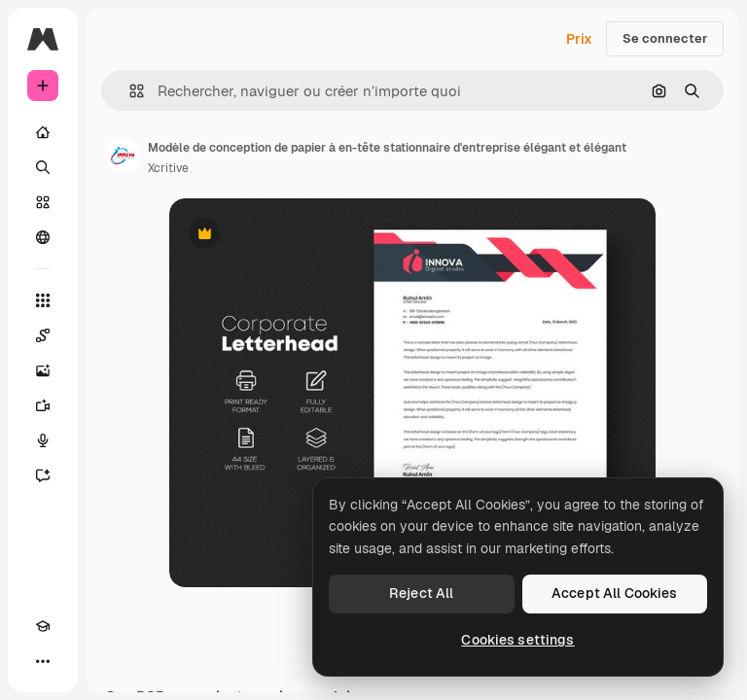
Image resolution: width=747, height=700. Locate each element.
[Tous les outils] (43, 300)
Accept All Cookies (615, 593)
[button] (129, 91)
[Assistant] (43, 475)
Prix (579, 39)
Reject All (421, 593)
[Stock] (43, 202)
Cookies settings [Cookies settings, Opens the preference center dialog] (517, 640)
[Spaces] (43, 335)
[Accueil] (43, 132)
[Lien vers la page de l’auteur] (123, 156)
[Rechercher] (43, 167)
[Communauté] (43, 237)
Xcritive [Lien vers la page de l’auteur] (168, 168)
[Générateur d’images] (43, 370)
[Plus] (43, 661)
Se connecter (665, 38)
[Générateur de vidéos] (43, 405)
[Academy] (43, 626)
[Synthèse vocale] (43, 440)
